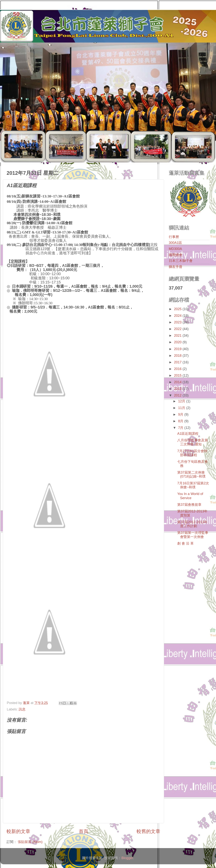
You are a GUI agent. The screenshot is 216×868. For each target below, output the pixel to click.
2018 (178, 356)
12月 (182, 401)
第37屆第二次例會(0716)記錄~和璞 (191, 475)
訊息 (22, 709)
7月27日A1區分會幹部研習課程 (192, 453)
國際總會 (176, 255)
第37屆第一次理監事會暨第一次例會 (193, 535)
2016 (178, 369)
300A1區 (175, 243)
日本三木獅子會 (181, 261)
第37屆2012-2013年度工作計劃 (192, 524)
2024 (178, 316)
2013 (178, 389)
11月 (182, 408)
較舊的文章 (148, 831)
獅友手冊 (176, 267)
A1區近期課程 (188, 434)
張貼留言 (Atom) (30, 842)
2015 (178, 375)
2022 (178, 329)
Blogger (127, 858)
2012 (178, 395)
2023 (178, 322)
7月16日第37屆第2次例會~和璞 (193, 485)
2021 (178, 336)
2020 (178, 342)
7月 (181, 428)
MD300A (175, 249)
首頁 (84, 831)
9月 (181, 414)
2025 (178, 309)
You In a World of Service (190, 496)
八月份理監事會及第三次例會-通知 (193, 442)
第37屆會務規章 (189, 505)
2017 (178, 362)
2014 (178, 382)
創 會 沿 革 (185, 543)
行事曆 (174, 237)
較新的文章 (18, 831)
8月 (181, 421)
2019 (178, 349)
